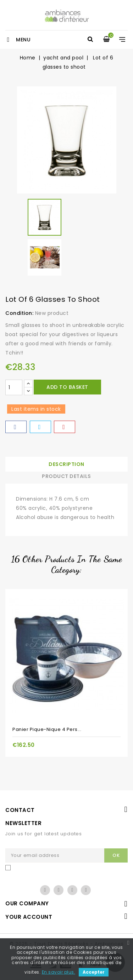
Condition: (19, 313)
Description (66, 464)
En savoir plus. (59, 972)
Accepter (94, 972)
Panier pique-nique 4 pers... (47, 729)
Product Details (66, 476)
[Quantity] (14, 387)
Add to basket (67, 387)
